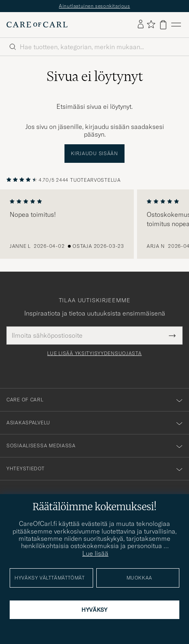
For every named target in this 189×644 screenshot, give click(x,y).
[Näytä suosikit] (151, 25)
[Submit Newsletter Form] (172, 335)
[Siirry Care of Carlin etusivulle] (37, 25)
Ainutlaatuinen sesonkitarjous (94, 6)
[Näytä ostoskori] (163, 25)
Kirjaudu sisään (94, 153)
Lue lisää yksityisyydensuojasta (94, 353)
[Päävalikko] (176, 25)
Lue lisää (95, 553)
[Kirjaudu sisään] (141, 25)
